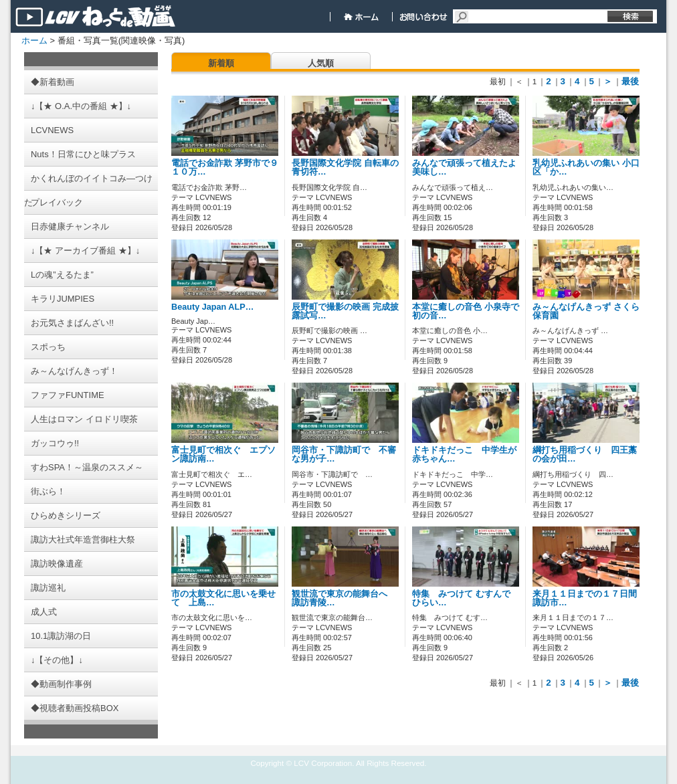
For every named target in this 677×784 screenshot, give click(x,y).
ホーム (34, 40)
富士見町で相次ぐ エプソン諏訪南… (223, 455)
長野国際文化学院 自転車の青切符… (345, 168)
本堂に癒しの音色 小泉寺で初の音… (466, 311)
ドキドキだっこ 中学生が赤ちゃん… (464, 455)
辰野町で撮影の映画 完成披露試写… (345, 311)
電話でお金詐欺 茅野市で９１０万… (225, 168)
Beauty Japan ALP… (212, 307)
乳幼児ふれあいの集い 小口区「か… (586, 168)
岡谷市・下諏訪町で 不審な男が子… (344, 455)
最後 (630, 81)
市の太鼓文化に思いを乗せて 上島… (223, 598)
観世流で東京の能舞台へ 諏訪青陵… (344, 598)
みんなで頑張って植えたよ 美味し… (464, 168)
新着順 (221, 63)
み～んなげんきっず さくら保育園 (586, 311)
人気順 (321, 63)
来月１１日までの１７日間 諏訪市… (589, 598)
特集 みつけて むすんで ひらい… (461, 598)
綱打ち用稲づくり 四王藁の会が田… (585, 455)
